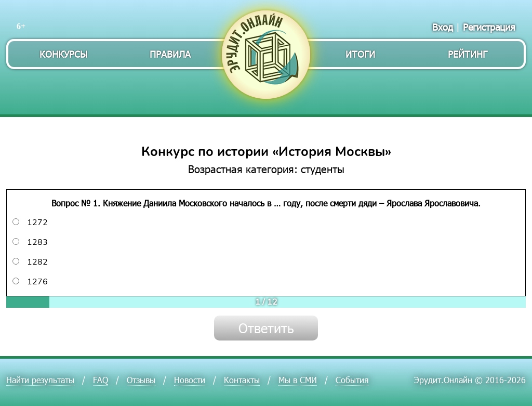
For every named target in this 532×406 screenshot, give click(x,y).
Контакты (242, 380)
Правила (170, 54)
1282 (30, 262)
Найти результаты (40, 380)
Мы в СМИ (298, 380)
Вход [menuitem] (443, 27)
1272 (30, 222)
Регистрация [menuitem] (489, 27)
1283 (30, 242)
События (352, 380)
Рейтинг (468, 54)
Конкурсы (63, 54)
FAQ (101, 380)
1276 (30, 282)
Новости (190, 380)
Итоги (360, 54)
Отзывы (141, 380)
